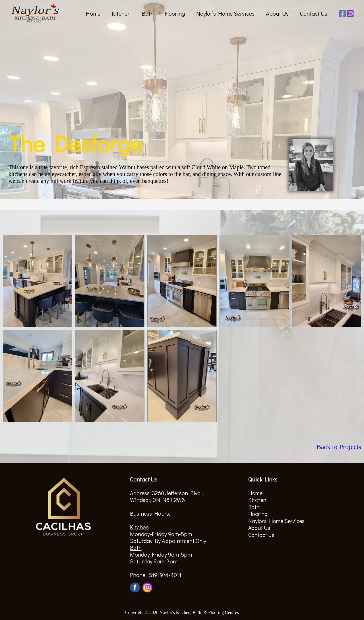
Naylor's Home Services (277, 520)
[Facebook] (343, 14)
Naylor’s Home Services (225, 13)
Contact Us (314, 13)
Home (93, 13)
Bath (148, 13)
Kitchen (121, 13)
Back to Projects (339, 447)
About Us (277, 13)
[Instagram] (350, 14)
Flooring (175, 13)
